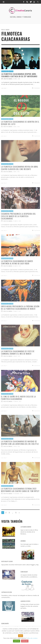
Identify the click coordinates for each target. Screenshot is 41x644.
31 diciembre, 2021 (18, 500)
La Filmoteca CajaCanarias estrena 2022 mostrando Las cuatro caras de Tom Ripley (20, 496)
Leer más (4, 88)
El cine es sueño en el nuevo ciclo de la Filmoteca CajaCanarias (18, 404)
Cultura (11, 71)
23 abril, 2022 (17, 79)
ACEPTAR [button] (17, 641)
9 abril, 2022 (16, 133)
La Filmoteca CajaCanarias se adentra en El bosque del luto (20, 129)
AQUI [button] (21, 636)
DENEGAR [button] (25, 641)
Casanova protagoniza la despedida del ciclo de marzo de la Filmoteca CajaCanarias (18, 222)
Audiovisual (5, 71)
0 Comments (36, 88)
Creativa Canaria (8, 79)
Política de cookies (32, 638)
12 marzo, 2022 (17, 318)
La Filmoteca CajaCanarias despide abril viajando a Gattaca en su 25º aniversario (19, 75)
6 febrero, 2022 (17, 408)
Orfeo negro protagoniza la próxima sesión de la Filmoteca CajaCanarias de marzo (20, 314)
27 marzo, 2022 (17, 227)
